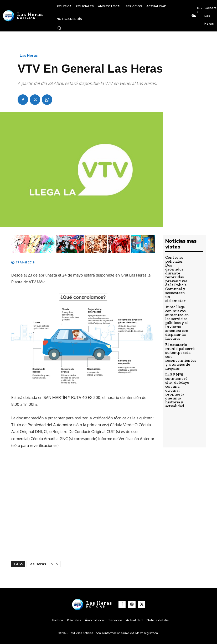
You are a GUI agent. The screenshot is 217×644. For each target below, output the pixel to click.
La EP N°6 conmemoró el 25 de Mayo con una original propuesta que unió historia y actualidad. (177, 366)
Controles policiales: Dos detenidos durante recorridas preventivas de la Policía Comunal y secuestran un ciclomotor (177, 273)
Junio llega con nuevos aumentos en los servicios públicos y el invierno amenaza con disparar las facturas (177, 308)
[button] (59, 28)
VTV (55, 564)
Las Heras (29, 55)
